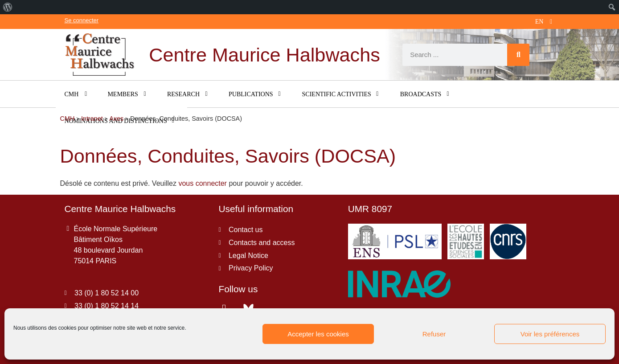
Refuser (434, 334)
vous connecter (203, 183)
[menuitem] (8, 7)
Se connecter (82, 20)
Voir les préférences (550, 334)
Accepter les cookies (318, 334)
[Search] (518, 55)
